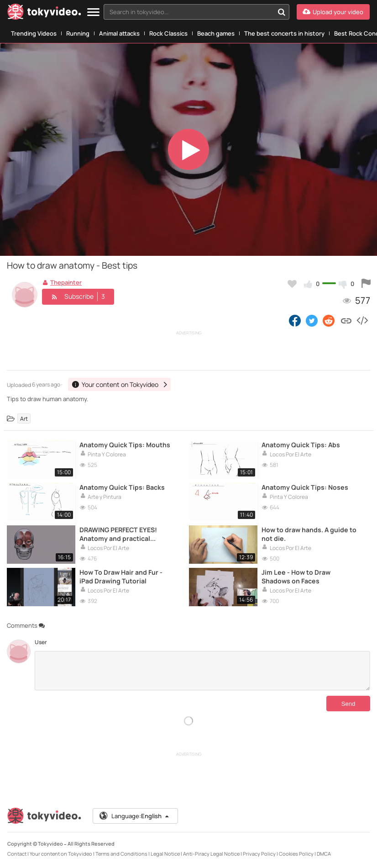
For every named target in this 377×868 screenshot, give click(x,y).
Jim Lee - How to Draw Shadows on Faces (296, 577)
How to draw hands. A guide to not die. (309, 534)
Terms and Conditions (121, 854)
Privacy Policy (259, 854)
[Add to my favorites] (292, 284)
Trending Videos (34, 33)
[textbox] (189, 12)
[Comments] (202, 671)
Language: (135, 816)
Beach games (216, 33)
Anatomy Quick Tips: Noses (305, 487)
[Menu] (93, 13)
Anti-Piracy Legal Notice (211, 854)
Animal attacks (119, 33)
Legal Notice (165, 854)
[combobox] (196, 12)
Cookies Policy (296, 854)
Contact (17, 854)
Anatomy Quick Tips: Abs (301, 445)
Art (24, 418)
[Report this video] (366, 284)
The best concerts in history (284, 33)
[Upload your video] (333, 12)
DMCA (324, 854)
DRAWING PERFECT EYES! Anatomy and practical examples (118, 534)
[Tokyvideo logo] (44, 13)
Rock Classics (168, 33)
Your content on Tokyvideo (61, 854)
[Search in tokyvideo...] (282, 12)
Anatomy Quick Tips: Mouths (125, 445)
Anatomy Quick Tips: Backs (122, 487)
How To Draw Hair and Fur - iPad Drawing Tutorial (121, 577)
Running (78, 33)
